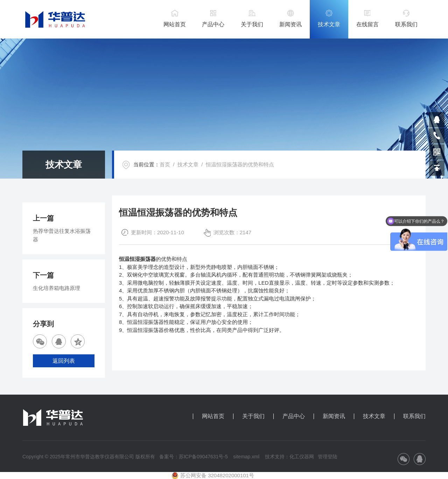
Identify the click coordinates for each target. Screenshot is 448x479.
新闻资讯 (290, 24)
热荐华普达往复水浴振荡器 (62, 235)
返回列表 (64, 361)
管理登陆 (328, 457)
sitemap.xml (246, 457)
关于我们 (252, 24)
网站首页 (175, 24)
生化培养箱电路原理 (57, 288)
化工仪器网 (302, 457)
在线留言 (367, 24)
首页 (165, 164)
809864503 (437, 120)
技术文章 (329, 24)
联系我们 (406, 24)
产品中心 (213, 24)
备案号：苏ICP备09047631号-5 (194, 457)
